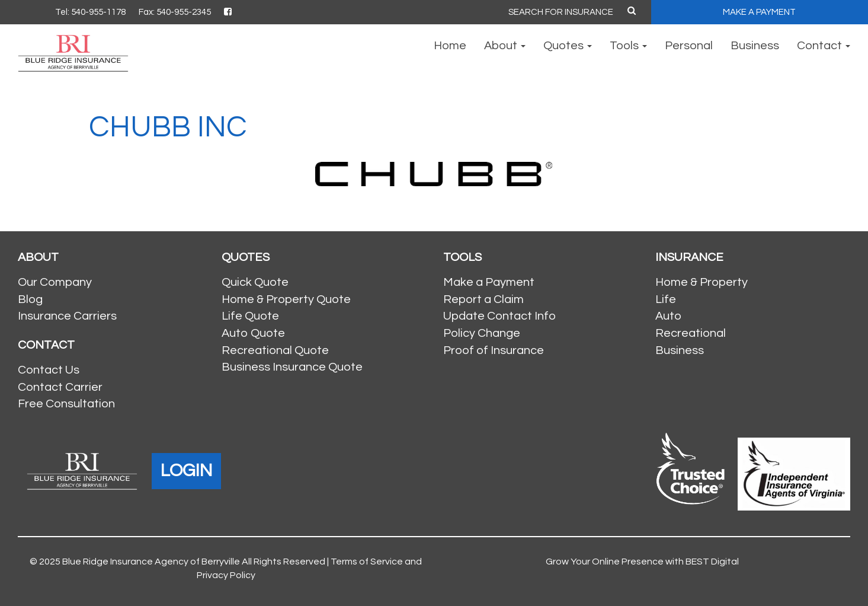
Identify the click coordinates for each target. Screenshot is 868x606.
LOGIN (186, 471)
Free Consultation (66, 404)
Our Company (55, 282)
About (505, 46)
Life (666, 299)
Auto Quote (253, 333)
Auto (668, 316)
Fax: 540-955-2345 (175, 12)
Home (450, 46)
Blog (30, 299)
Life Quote (250, 316)
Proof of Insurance (494, 350)
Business (755, 46)
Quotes (568, 46)
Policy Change (482, 333)
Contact (824, 46)
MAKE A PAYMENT (759, 12)
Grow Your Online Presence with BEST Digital (642, 562)
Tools (628, 46)
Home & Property (702, 282)
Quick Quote (255, 282)
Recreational (691, 333)
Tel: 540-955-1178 (90, 12)
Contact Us (49, 370)
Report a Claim (483, 299)
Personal (689, 46)
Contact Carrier (60, 387)
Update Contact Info (499, 316)
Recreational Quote (275, 350)
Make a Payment (489, 282)
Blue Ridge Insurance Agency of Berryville (151, 562)
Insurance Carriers (67, 316)
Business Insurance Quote (292, 367)
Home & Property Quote (286, 299)
